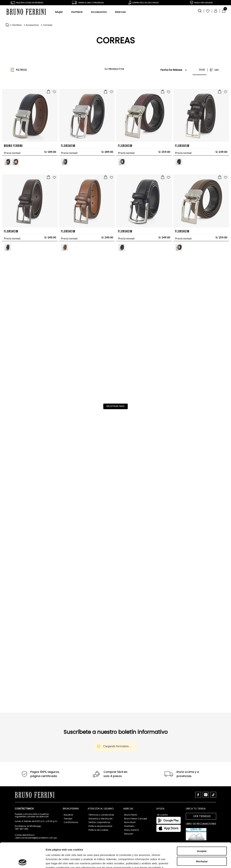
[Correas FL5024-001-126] (173, 113)
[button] (44, 52)
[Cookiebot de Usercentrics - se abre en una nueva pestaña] (23, 823)
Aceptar (202, 788)
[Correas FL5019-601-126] (58, 199)
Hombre (17, 8)
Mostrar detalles (189, 823)
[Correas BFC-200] (58, 113)
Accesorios (32, 8)
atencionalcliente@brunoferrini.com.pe (36, 838)
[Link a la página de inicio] (7, 8)
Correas (48, 8)
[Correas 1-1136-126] (173, 199)
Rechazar (202, 798)
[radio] (211, 52)
